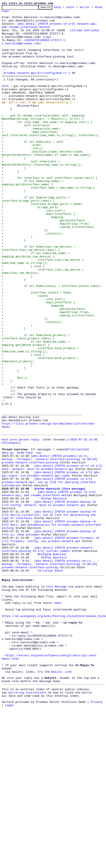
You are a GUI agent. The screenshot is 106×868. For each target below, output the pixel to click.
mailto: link (62, 791)
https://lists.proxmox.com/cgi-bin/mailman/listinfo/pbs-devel (53, 503)
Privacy (97, 825)
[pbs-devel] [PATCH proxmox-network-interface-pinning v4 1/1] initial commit (48, 645)
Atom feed (9, 13)
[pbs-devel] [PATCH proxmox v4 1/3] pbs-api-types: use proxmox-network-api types (51, 559)
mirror (92, 8)
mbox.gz (8, 533)
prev (14, 517)
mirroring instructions (27, 814)
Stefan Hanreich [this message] (60, 576)
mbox (58, 708)
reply (35, 517)
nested (82, 529)
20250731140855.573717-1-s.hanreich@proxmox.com (34, 49)
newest (14, 521)
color (77, 8)
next (5, 517)
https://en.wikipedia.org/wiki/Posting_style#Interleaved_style (54, 724)
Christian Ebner (50, 671)
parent (24, 517)
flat (72, 529)
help (64, 8)
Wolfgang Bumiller (52, 651)
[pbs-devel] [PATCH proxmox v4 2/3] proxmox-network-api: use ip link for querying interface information (50, 568)
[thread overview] (85, 35)
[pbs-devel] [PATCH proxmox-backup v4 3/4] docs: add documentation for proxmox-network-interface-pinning (54, 616)
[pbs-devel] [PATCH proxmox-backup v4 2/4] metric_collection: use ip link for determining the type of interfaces (54, 604)
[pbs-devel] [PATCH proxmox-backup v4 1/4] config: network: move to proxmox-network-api (54, 594)
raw (6, 43)
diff (5, 102)
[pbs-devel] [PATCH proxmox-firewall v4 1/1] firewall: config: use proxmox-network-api (51, 633)
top (38, 533)
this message (57, 689)
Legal (10, 829)
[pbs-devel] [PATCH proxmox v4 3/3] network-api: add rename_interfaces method (50, 582)
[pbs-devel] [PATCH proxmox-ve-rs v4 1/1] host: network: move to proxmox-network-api (53, 551)
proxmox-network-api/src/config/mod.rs (35, 87)
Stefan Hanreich (54, 588)
